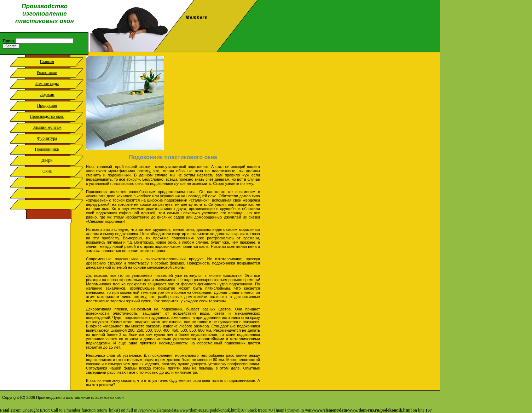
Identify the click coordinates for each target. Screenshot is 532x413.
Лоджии (47, 94)
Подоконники (47, 149)
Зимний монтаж (47, 127)
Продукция (47, 105)
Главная (47, 62)
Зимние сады (47, 83)
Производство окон (47, 116)
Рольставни (47, 72)
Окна (47, 171)
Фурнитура (47, 138)
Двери (47, 160)
